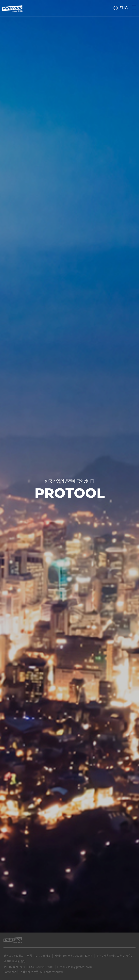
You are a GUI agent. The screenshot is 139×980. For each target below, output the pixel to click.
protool (12, 7)
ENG (121, 8)
